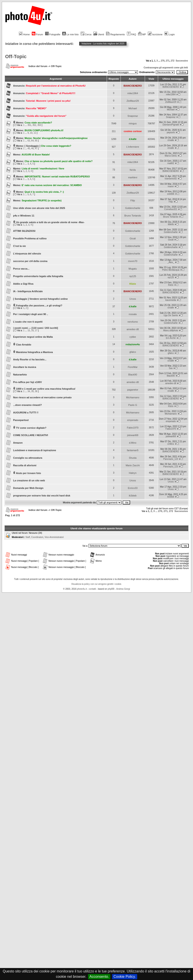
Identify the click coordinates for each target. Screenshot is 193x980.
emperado (133, 420)
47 (36, 148)
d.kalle (133, 139)
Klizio (133, 284)
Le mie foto (70, 34)
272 (173, 61)
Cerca (86, 34)
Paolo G (133, 405)
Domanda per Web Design (28, 488)
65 (36, 141)
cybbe (133, 337)
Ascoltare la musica (25, 367)
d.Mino (133, 443)
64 (32, 141)
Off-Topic (16, 57)
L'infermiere (133, 147)
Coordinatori (37, 537)
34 (29, 391)
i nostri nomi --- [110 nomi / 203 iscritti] (36, 328)
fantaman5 (133, 450)
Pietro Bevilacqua (171, 270)
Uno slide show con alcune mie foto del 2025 (39, 208)
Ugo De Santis (171, 315)
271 (168, 61)
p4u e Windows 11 (24, 216)
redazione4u (133, 344)
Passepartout (21, 420)
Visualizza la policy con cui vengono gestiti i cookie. (96, 584)
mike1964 (133, 93)
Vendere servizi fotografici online (48, 299)
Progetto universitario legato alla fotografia (38, 276)
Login (170, 34)
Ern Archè (171, 338)
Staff (28, 537)
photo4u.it (82, 589)
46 (32, 148)
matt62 (171, 163)
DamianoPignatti (171, 125)
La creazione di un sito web (29, 480)
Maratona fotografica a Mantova (34, 352)
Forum (37, 34)
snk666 (171, 194)
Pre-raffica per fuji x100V (27, 382)
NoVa (133, 170)
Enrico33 (133, 488)
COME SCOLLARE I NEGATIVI (31, 435)
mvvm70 (133, 261)
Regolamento (115, 34)
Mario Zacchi (133, 465)
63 (29, 141)
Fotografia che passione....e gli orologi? (39, 306)
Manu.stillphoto (171, 330)
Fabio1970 (133, 428)
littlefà (171, 224)
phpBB (111, 589)
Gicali (133, 238)
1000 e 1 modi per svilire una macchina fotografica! (46, 389)
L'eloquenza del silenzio (27, 254)
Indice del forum (38, 66)
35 (32, 391)
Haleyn (133, 473)
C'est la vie (19, 246)
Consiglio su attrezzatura (28, 458)
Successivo (182, 61)
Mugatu (133, 269)
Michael (133, 108)
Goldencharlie (133, 208)
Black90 (133, 375)
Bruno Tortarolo (133, 216)
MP (142, 34)
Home (24, 34)
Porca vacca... (21, 269)
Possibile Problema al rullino (30, 238)
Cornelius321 (171, 209)
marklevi (133, 177)
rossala (133, 314)
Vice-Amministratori (54, 537)
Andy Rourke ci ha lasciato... (30, 359)
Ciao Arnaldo (24, 345)
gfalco (133, 352)
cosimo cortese (133, 131)
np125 (133, 276)
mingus (133, 123)
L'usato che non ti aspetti (28, 322)
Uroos (133, 299)
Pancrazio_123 (171, 459)
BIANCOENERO (133, 86)
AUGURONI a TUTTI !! (26, 413)
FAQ (132, 34)
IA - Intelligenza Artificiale (28, 291)
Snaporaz (133, 116)
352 (34, 125)
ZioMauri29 (133, 101)
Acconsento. (99, 977)
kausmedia (171, 300)
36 (36, 391)
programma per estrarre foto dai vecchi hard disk (42, 496)
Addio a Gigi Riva (23, 284)
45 (29, 148)
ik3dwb (133, 496)
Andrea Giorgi (123, 589)
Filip (133, 200)
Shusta (133, 458)
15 (29, 330)
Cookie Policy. (125, 977)
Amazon (18, 443)
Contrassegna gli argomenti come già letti (166, 68)
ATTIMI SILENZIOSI (24, 231)
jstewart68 (133, 435)
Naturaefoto (20, 375)
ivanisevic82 (171, 179)
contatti (92, 589)
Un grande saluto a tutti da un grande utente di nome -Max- (50, 222)
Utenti (99, 34)
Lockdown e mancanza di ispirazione (35, 450)
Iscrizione (155, 34)
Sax (171, 368)
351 (29, 125)
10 (31, 133)
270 (163, 61)
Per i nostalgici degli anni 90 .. (31, 314)
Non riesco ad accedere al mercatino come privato (42, 397)
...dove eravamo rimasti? (27, 405)
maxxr (171, 186)
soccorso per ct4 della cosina (30, 261)
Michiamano (133, 397)
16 (32, 330)
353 (39, 125)
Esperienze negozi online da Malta (33, 337)
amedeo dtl (133, 329)
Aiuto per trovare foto (28, 473)
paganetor (133, 390)
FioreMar (133, 367)
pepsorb (171, 132)
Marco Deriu (171, 156)
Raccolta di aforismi (25, 465)
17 (36, 330)
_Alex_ (171, 262)
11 (35, 133)
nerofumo (133, 322)
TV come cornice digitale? (31, 428)
